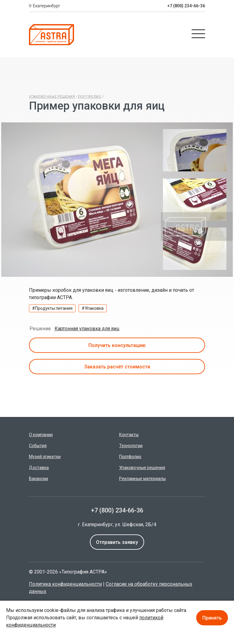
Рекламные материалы (142, 479)
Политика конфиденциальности (65, 584)
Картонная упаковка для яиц (87, 329)
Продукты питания (54, 308)
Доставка (39, 468)
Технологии (131, 446)
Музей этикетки (45, 457)
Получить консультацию (117, 345)
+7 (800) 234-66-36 (186, 6)
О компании (41, 435)
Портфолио (90, 97)
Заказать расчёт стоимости (117, 367)
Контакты (129, 435)
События (38, 446)
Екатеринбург (47, 6)
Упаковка (94, 308)
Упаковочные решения (52, 97)
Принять (212, 618)
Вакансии (39, 479)
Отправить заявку (117, 542)
